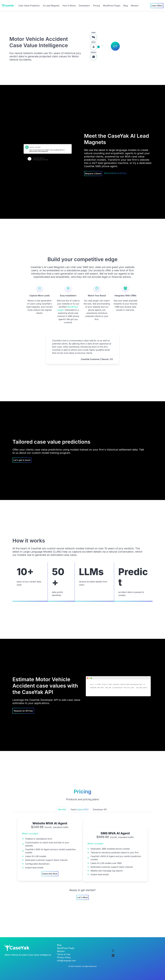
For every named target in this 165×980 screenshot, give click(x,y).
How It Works (69, 6)
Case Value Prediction (29, 6)
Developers (84, 6)
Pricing (97, 6)
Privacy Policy (64, 957)
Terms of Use (64, 954)
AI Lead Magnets (51, 6)
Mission (135, 6)
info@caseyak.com (66, 961)
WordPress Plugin (112, 6)
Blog (126, 6)
